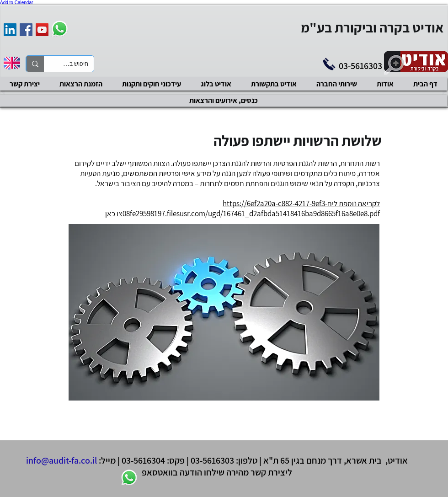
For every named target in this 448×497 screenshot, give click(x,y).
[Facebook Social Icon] (26, 30)
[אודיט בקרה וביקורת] (10, 30)
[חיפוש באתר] (76, 64)
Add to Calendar (16, 3)
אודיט (398, 460)
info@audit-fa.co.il (61, 460)
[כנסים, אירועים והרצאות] (224, 101)
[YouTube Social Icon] (42, 30)
